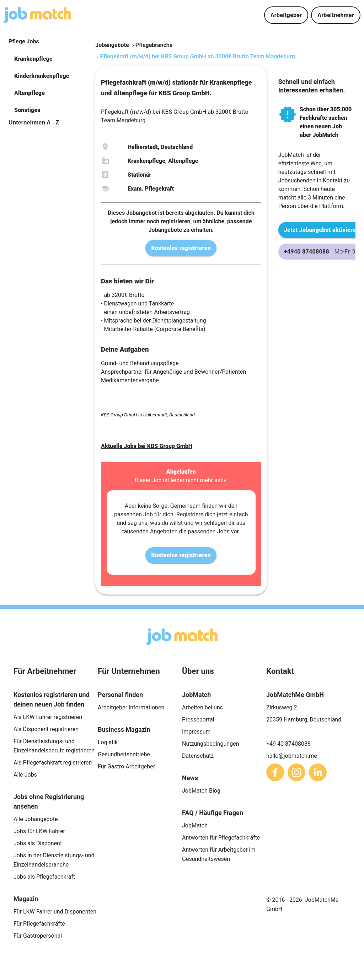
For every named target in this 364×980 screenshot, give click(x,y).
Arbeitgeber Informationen (131, 707)
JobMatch (195, 825)
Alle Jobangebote (36, 819)
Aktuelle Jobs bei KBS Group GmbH (147, 446)
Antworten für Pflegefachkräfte (221, 838)
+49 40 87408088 (288, 744)
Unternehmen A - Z (34, 122)
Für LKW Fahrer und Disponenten (55, 912)
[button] (52, 59)
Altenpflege (30, 93)
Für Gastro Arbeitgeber (126, 766)
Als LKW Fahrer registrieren (48, 717)
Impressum (196, 732)
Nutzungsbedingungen (210, 744)
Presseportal (198, 720)
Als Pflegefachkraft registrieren (53, 763)
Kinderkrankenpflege (42, 76)
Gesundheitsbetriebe (124, 754)
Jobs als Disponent (38, 843)
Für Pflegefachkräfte (39, 924)
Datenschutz (198, 756)
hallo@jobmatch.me (292, 756)
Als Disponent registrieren (46, 729)
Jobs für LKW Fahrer (39, 831)
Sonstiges (27, 110)
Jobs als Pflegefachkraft (44, 877)
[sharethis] (275, 772)
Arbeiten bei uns (202, 707)
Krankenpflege (33, 59)
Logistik (108, 742)
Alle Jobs (25, 775)
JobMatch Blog (201, 791)
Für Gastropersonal (38, 936)
